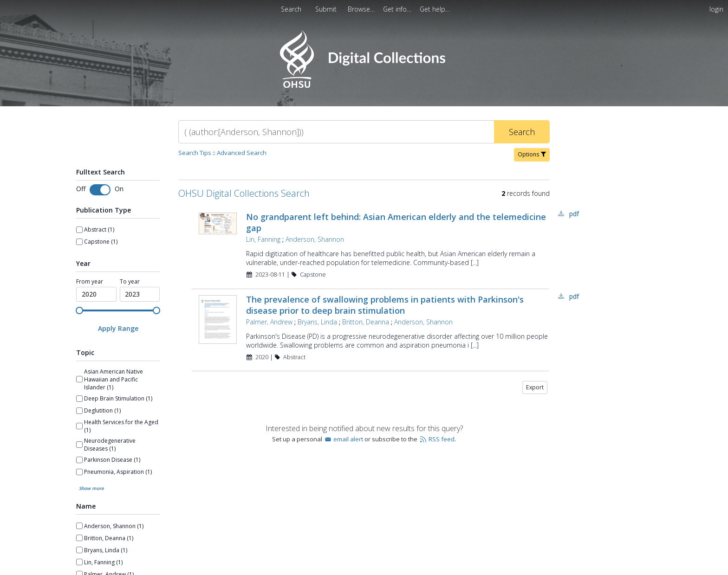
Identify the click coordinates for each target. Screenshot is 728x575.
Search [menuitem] (291, 9)
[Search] (336, 132)
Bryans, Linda (317, 322)
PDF (574, 214)
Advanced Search (242, 153)
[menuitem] (362, 9)
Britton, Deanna (366, 322)
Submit (327, 9)
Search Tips (195, 153)
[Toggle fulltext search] (100, 190)
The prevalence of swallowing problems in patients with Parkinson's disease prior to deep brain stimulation (385, 305)
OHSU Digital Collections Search (244, 193)
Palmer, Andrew (269, 322)
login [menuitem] (716, 9)
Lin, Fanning (263, 239)
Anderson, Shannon (315, 239)
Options (532, 154)
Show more (91, 423)
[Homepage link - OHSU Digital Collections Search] (364, 86)
